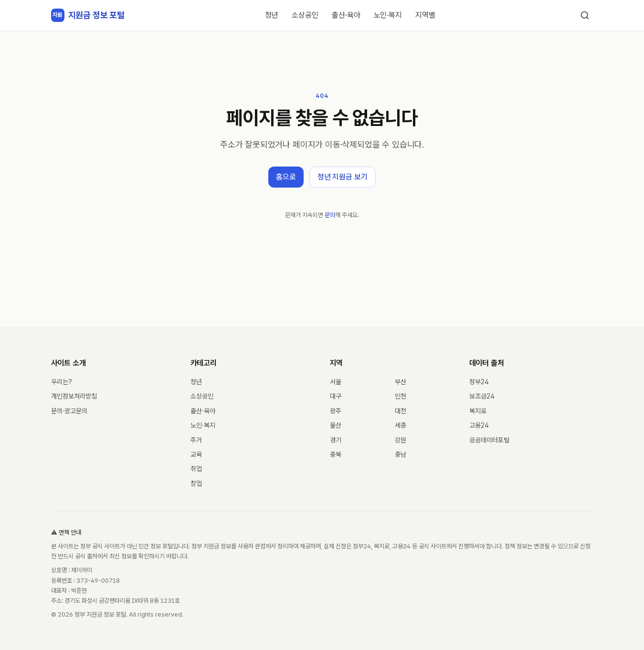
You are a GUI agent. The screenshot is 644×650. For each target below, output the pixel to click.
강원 (401, 440)
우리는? (62, 382)
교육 (196, 454)
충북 (336, 454)
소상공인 (305, 15)
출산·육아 (346, 15)
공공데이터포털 (489, 440)
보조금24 (482, 396)
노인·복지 (388, 15)
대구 (336, 396)
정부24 (479, 382)
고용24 (479, 425)
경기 (336, 440)
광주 (336, 411)
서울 (336, 382)
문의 (330, 215)
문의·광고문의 (69, 411)
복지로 (478, 411)
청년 (272, 15)
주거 (196, 440)
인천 (401, 396)
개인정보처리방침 (74, 396)
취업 (196, 469)
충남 (401, 454)
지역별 (425, 15)
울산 (336, 425)
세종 (401, 425)
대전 (401, 411)
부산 (401, 382)
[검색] (585, 15)
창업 (196, 483)
